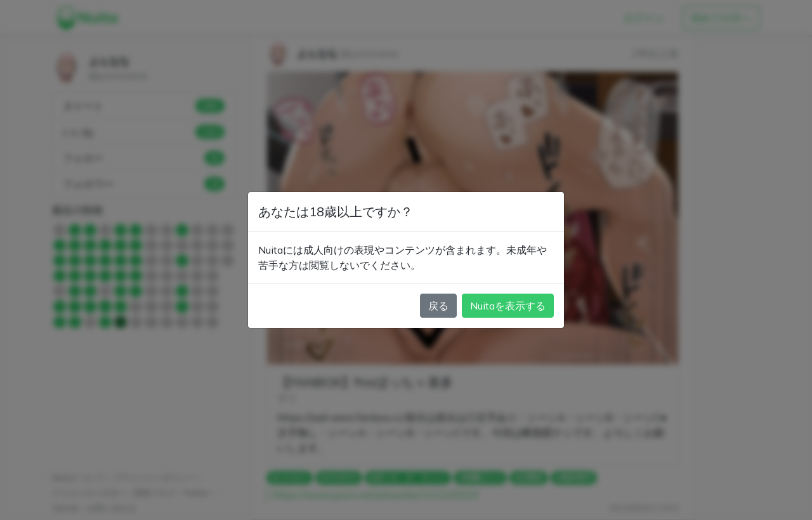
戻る (438, 306)
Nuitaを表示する (508, 306)
